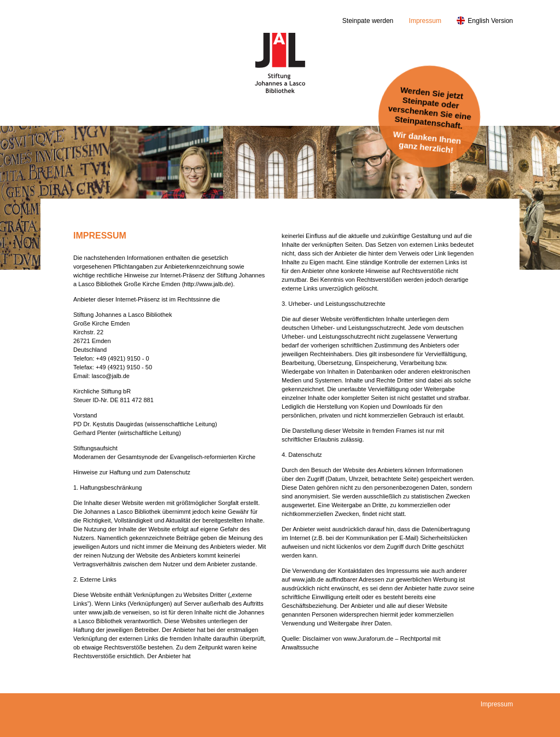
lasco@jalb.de (111, 376)
